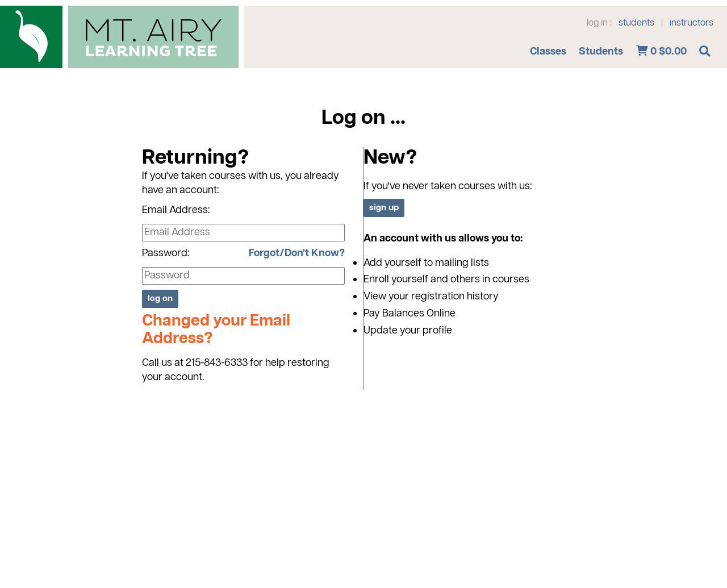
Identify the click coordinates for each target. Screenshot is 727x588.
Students (601, 52)
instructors (692, 23)
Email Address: (176, 210)
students (636, 23)
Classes (548, 52)
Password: (166, 253)
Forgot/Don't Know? (297, 253)
